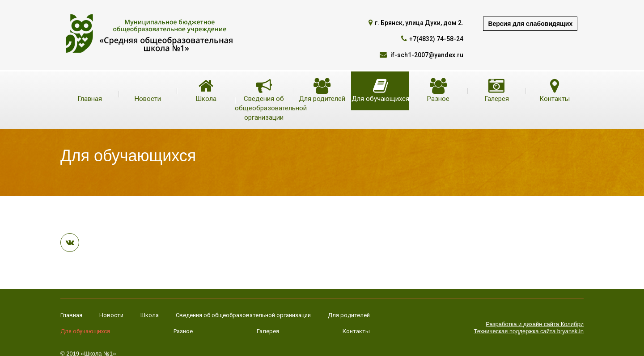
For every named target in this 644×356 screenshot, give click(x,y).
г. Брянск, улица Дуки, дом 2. (419, 23)
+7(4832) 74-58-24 (436, 39)
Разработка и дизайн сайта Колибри (535, 324)
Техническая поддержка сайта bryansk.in (529, 331)
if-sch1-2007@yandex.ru (426, 55)
